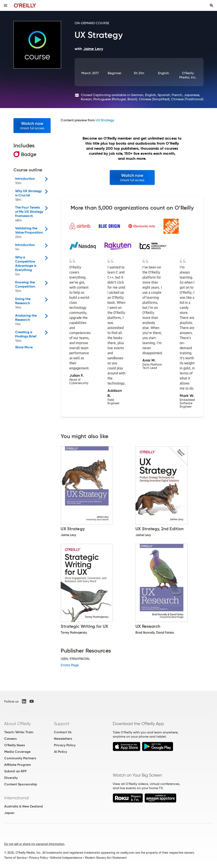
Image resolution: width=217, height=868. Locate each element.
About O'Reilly (17, 724)
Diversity (11, 778)
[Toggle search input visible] (212, 5)
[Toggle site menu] (5, 5)
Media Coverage (17, 752)
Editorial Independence (66, 858)
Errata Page (70, 665)
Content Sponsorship (21, 784)
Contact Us (63, 732)
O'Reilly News (15, 745)
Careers (10, 739)
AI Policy (60, 752)
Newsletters (63, 739)
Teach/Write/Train (19, 732)
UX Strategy (105, 120)
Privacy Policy (65, 745)
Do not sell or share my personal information (34, 844)
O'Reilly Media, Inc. (188, 75)
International (17, 798)
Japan (9, 813)
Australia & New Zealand (23, 806)
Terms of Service (15, 858)
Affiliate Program (18, 765)
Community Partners (20, 758)
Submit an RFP (15, 771)
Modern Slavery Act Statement (106, 858)
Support (62, 724)
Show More (24, 347)
